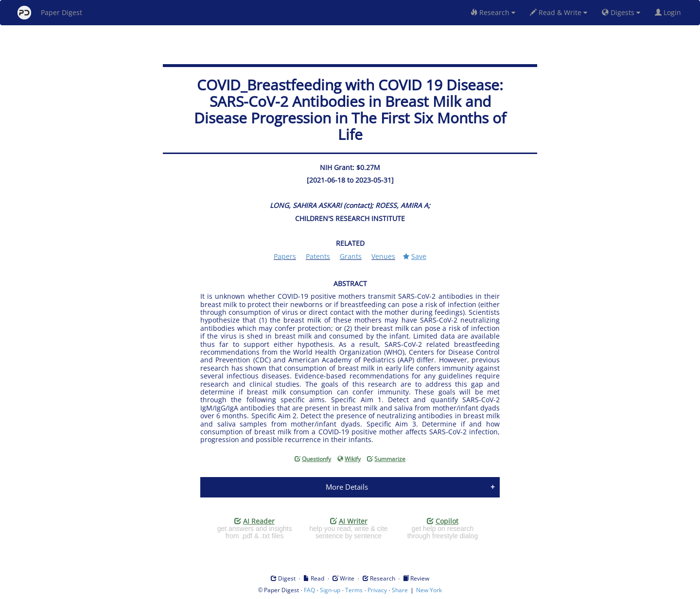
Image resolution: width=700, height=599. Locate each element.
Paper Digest (50, 13)
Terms (354, 590)
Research (493, 12)
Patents (318, 256)
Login (670, 12)
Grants (351, 256)
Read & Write (559, 12)
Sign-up (330, 590)
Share (400, 590)
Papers (285, 256)
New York (429, 590)
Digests (621, 12)
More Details (347, 487)
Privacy (377, 590)
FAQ (309, 590)
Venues (383, 256)
